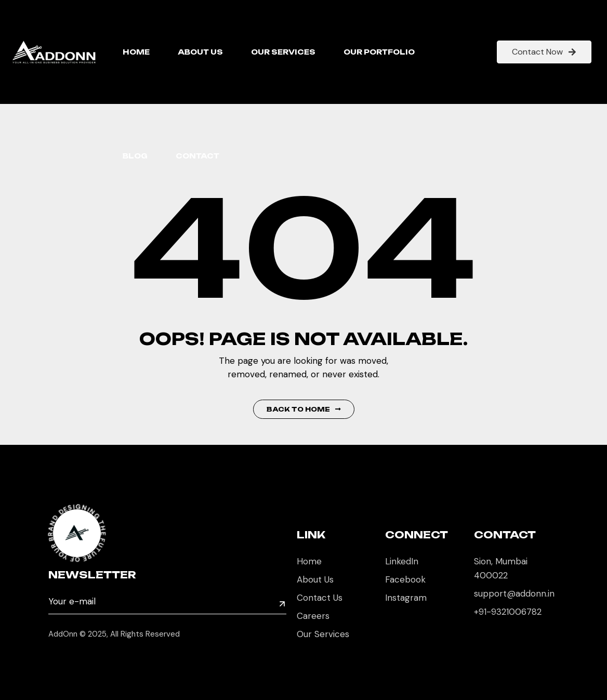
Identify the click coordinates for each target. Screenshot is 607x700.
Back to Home (304, 409)
